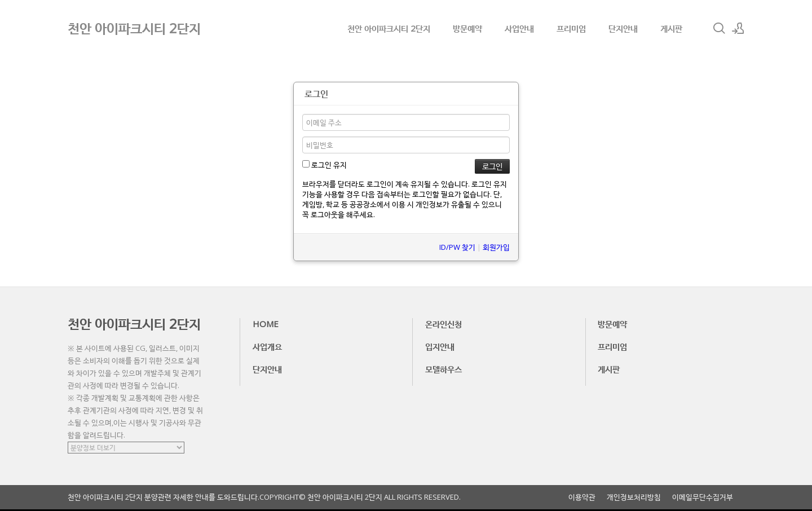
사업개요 (267, 346)
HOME (266, 324)
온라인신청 (443, 324)
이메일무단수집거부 (703, 497)
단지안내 (623, 28)
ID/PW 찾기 (457, 247)
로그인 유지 (325, 165)
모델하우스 (443, 369)
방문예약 (467, 28)
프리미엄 (571, 28)
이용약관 (582, 497)
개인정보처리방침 (634, 497)
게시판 (671, 28)
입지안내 (440, 346)
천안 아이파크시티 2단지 (389, 28)
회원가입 (496, 247)
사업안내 (519, 28)
